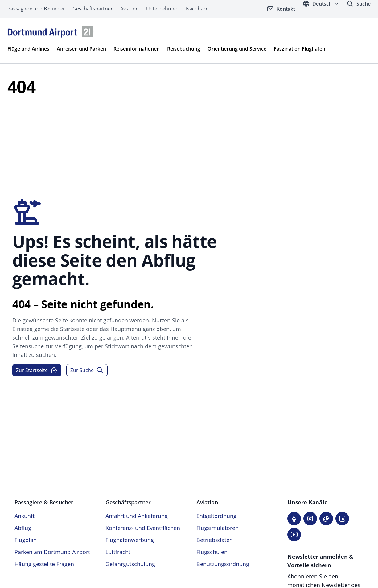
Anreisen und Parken (81, 49)
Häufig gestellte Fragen (44, 564)
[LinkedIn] (342, 519)
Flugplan (26, 540)
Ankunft (25, 516)
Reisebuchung (184, 49)
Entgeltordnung (216, 516)
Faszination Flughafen (300, 49)
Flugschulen (212, 552)
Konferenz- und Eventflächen (143, 528)
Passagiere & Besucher (44, 502)
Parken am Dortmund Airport (52, 552)
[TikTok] (326, 519)
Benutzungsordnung (223, 564)
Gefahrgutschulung (130, 564)
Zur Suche (87, 370)
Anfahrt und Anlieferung (137, 516)
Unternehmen (162, 9)
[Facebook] (294, 519)
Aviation (129, 9)
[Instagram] (310, 519)
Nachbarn (197, 9)
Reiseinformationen (137, 49)
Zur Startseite (37, 370)
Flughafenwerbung (130, 540)
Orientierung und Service (237, 49)
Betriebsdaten (215, 540)
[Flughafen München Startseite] (51, 32)
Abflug (23, 528)
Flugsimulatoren (218, 528)
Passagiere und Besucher (36, 9)
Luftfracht (118, 552)
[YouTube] (294, 535)
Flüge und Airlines (28, 49)
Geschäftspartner (92, 9)
